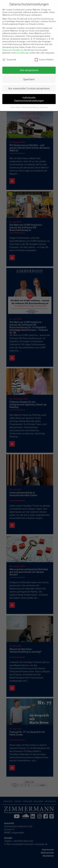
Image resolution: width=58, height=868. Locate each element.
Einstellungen (23, 50)
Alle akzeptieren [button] (29, 67)
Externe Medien (44, 56)
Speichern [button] (29, 76)
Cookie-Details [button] (16, 104)
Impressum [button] (44, 104)
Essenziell (9, 56)
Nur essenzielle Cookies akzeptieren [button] (29, 85)
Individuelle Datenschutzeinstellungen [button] (29, 96)
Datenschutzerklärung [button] (30, 104)
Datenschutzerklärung (13, 47)
